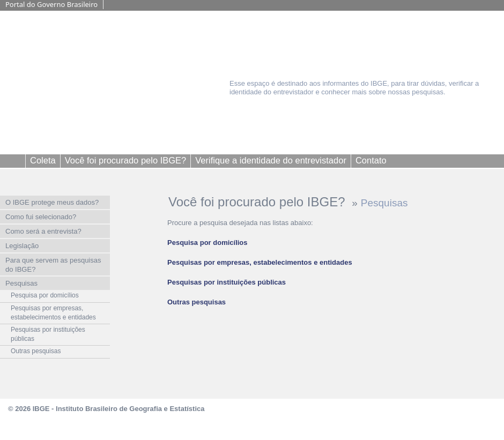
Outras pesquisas (197, 302)
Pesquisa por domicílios (207, 243)
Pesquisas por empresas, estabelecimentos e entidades (260, 262)
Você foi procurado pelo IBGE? (258, 202)
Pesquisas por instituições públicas (227, 282)
